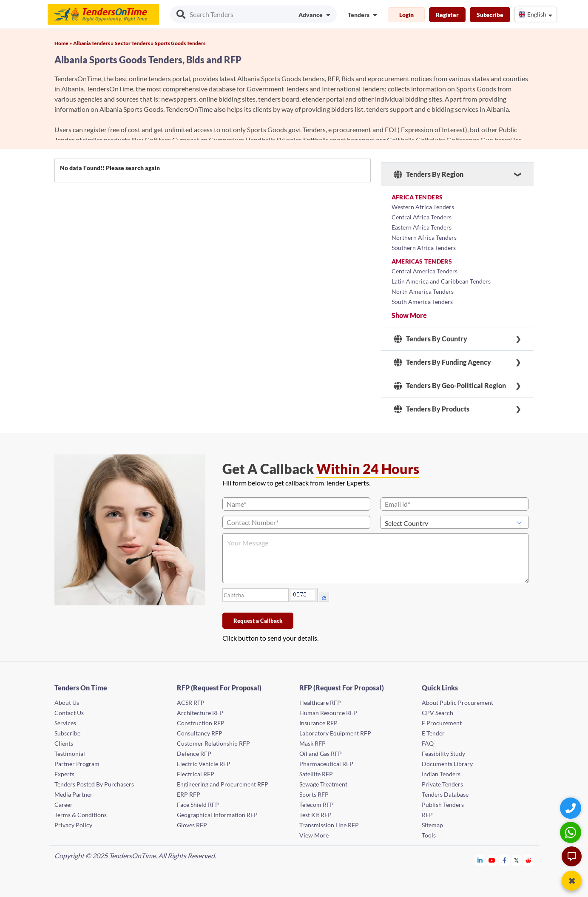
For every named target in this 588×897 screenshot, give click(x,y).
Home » (63, 43)
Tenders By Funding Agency (442, 362)
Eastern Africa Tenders (422, 227)
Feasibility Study (443, 754)
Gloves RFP (192, 825)
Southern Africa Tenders (424, 248)
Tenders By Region (429, 174)
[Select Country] (454, 522)
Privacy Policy (73, 825)
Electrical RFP (196, 774)
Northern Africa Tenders (424, 237)
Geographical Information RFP (217, 815)
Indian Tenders (441, 774)
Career (64, 805)
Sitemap (432, 825)
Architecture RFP (200, 713)
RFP (427, 815)
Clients (64, 743)
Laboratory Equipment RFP (335, 733)
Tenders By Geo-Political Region (450, 386)
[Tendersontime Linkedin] (480, 860)
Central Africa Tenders (422, 217)
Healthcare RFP (320, 703)
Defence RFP (194, 754)
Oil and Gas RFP (321, 754)
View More (314, 835)
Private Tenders (442, 784)
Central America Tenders (425, 271)
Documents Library (447, 764)
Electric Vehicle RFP (204, 764)
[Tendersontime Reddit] (529, 860)
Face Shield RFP (198, 805)
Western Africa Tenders (423, 207)
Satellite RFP (316, 774)
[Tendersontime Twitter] (517, 860)
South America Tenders (422, 302)
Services (65, 723)
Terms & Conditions (81, 815)
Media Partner (74, 794)
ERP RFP (189, 794)
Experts (64, 774)
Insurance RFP (318, 723)
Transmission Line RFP (329, 825)
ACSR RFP (191, 703)
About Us (67, 703)
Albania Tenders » (93, 43)
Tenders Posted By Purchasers (94, 784)
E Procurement (442, 723)
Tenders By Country (430, 339)
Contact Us (69, 713)
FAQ (428, 743)
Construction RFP (201, 723)
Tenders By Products (432, 409)
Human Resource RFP (328, 713)
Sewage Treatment (323, 784)
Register (447, 15)
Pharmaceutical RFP (326, 764)
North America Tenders (423, 291)
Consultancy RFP (200, 733)
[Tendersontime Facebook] (505, 860)
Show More (409, 315)
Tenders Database (445, 794)
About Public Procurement (457, 703)
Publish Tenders (443, 805)
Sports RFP (314, 794)
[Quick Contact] (572, 808)
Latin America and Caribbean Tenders (441, 281)
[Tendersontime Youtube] (492, 860)
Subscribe (490, 15)
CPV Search (437, 713)
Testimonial (70, 754)
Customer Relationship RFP (213, 743)
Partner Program (77, 764)
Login (406, 15)
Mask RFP (312, 743)
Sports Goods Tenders (180, 43)
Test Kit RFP (315, 815)
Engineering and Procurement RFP (223, 784)
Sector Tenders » (134, 43)
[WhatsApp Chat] (572, 832)
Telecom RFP (317, 805)
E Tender (433, 733)
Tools (429, 835)
